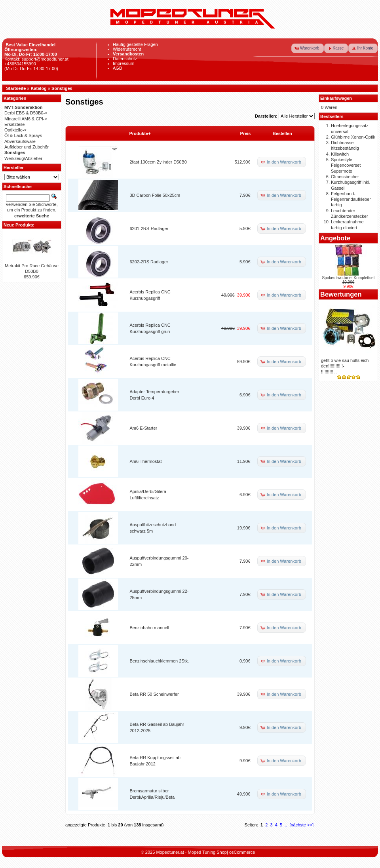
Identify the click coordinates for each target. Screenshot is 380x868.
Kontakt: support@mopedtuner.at (36, 59)
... (285, 825)
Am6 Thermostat (146, 461)
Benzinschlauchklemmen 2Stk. (160, 661)
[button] (308, 48)
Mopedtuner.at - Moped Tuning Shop (191, 852)
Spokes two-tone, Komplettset (349, 278)
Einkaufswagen (336, 98)
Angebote (335, 238)
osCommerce (242, 852)
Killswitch (340, 154)
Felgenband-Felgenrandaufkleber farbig (351, 199)
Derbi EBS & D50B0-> (26, 113)
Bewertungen (341, 294)
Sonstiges (62, 88)
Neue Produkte (19, 225)
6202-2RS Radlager (149, 262)
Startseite (16, 88)
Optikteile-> (15, 130)
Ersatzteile (14, 124)
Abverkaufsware (20, 141)
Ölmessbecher (345, 177)
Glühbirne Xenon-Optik (353, 137)
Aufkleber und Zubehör (27, 147)
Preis (246, 133)
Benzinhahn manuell (150, 628)
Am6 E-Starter (144, 428)
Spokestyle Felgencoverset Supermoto (346, 165)
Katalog (39, 88)
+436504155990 (20, 64)
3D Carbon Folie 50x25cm (155, 195)
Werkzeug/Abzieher (23, 158)
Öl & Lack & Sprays (23, 135)
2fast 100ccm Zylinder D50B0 (158, 162)
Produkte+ (140, 133)
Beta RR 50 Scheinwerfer (154, 694)
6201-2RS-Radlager (149, 228)
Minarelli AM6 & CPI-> (26, 119)
